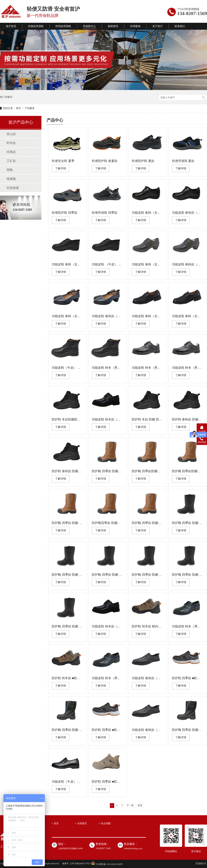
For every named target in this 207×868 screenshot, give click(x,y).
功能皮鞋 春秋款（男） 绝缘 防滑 (147, 678)
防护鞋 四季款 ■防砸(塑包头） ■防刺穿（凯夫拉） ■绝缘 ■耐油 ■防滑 (107, 782)
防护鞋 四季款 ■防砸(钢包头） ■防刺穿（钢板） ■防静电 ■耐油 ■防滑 (107, 730)
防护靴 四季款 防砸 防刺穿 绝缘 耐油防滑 (188, 523)
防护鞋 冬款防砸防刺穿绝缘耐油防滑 (67, 419)
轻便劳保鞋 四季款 (105, 213)
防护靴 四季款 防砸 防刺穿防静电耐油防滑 (67, 575)
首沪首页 (11, 26)
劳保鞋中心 (89, 26)
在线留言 (82, 823)
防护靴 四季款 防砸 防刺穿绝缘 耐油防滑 (188, 575)
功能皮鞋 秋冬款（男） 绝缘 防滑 (107, 626)
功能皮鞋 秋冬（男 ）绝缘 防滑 (188, 368)
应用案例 (135, 26)
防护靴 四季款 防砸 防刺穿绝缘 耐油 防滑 (67, 730)
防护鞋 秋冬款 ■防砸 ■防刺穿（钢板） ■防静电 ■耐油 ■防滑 (67, 678)
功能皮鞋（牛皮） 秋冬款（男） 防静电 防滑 (67, 368)
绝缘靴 (11, 179)
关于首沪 (157, 26)
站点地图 (106, 823)
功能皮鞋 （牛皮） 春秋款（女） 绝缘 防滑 (107, 264)
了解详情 (61, 168)
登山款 (11, 134)
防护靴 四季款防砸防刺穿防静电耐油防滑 (147, 471)
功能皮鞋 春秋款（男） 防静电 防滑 (147, 730)
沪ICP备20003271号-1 (81, 864)
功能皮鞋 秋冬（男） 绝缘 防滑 (107, 368)
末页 (140, 805)
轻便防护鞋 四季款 (65, 213)
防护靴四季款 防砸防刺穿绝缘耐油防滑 (107, 523)
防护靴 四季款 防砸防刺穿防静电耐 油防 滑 (188, 730)
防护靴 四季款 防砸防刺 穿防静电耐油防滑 (147, 523)
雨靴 (10, 170)
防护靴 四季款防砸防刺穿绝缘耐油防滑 (188, 471)
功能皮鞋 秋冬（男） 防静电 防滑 (147, 368)
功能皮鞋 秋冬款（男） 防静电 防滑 (107, 419)
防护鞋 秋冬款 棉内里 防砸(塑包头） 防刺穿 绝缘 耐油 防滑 (147, 626)
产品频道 (30, 108)
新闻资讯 (113, 26)
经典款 (11, 152)
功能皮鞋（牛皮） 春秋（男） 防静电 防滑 (67, 782)
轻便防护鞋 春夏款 (105, 161)
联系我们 (180, 26)
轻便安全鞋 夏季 (63, 161)
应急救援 (13, 188)
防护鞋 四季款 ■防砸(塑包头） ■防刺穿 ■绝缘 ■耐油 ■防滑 (188, 678)
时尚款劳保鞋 (63, 26)
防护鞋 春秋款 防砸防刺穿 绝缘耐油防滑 (188, 419)
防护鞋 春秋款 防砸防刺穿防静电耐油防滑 (67, 471)
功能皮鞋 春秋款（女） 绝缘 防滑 (107, 316)
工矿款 (11, 161)
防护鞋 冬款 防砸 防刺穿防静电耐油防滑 (147, 419)
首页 (19, 108)
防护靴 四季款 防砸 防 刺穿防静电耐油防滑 (67, 523)
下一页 (130, 805)
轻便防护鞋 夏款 (143, 161)
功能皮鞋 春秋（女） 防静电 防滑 (67, 264)
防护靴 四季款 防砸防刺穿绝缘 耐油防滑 (107, 471)
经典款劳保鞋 (36, 26)
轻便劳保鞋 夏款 (183, 161)
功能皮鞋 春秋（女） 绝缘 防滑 (147, 213)
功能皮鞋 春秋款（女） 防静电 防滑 (188, 213)
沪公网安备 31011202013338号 (107, 864)
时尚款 (11, 143)
